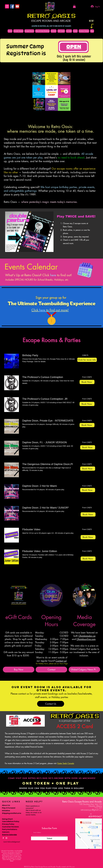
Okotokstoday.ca (87, 636)
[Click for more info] (87, 360)
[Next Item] (66, 91)
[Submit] (49, 838)
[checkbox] (35, 115)
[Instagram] (7, 6)
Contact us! (61, 661)
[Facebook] (12, 6)
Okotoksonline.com (86, 639)
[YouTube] (17, 6)
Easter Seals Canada (66, 763)
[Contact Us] (51, 704)
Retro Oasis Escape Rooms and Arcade (82, 802)
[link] (50, 355)
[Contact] (51, 670)
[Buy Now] (19, 670)
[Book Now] (87, 382)
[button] (74, 6)
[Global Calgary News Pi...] (84, 670)
